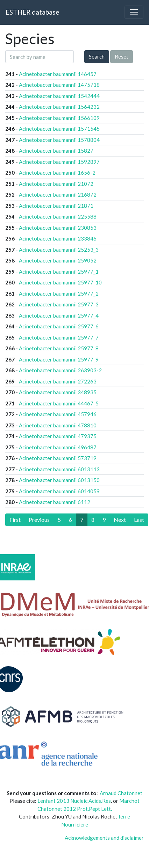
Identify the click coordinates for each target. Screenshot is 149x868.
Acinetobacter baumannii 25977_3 (59, 304)
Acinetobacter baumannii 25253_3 (59, 250)
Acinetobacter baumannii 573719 (58, 458)
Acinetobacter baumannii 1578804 (59, 140)
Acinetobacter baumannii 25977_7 (59, 337)
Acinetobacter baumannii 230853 (58, 228)
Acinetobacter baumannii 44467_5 (59, 403)
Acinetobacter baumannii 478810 (58, 425)
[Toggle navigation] (134, 12)
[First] (15, 520)
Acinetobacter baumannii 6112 (55, 502)
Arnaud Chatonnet (121, 793)
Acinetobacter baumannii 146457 (58, 74)
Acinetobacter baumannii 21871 (56, 206)
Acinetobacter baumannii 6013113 (59, 469)
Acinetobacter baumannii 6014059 (59, 491)
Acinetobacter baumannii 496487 (58, 447)
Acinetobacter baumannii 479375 (58, 436)
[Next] (120, 520)
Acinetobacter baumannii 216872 (58, 195)
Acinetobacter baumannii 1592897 (59, 162)
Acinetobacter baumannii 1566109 (59, 118)
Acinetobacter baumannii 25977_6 (59, 326)
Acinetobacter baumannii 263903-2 (60, 370)
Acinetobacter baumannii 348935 (58, 392)
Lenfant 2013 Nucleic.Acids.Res (74, 801)
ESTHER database (32, 12)
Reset (122, 56)
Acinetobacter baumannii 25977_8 (59, 348)
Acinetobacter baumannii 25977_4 (59, 315)
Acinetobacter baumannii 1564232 (59, 107)
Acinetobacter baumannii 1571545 (59, 129)
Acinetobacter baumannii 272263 (58, 381)
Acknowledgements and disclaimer (104, 838)
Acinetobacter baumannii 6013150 (59, 480)
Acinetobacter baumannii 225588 (58, 216)
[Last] (139, 520)
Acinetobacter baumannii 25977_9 (59, 359)
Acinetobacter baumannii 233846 (58, 238)
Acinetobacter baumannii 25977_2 (59, 294)
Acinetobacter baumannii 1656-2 (57, 173)
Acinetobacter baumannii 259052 (58, 260)
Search (97, 56)
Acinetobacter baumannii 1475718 (59, 85)
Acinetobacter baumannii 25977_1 (59, 272)
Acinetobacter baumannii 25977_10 (60, 282)
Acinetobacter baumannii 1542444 (59, 96)
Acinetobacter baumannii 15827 (56, 151)
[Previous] (39, 520)
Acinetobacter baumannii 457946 (58, 414)
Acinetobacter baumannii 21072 (56, 184)
